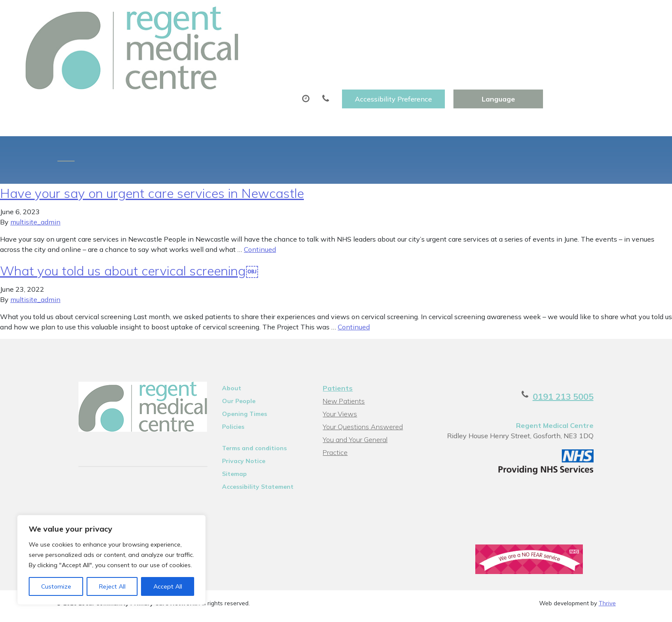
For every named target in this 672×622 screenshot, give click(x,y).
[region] (111, 560)
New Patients (505, 42)
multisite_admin (35, 184)
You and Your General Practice (367, 401)
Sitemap (225, 436)
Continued (260, 211)
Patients (337, 350)
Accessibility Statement (248, 449)
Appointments (231, 42)
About (158, 42)
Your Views (339, 376)
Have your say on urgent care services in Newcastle (152, 155)
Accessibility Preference (497, 16)
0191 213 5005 (585, 358)
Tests (446, 42)
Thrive (607, 568)
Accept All (168, 586)
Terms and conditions (244, 410)
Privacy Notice (234, 423)
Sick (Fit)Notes (385, 42)
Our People (229, 363)
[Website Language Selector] (602, 16)
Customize (56, 586)
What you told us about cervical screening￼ (129, 233)
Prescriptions (310, 42)
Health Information (593, 42)
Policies (223, 389)
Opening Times (235, 376)
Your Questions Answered (362, 389)
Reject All (112, 586)
